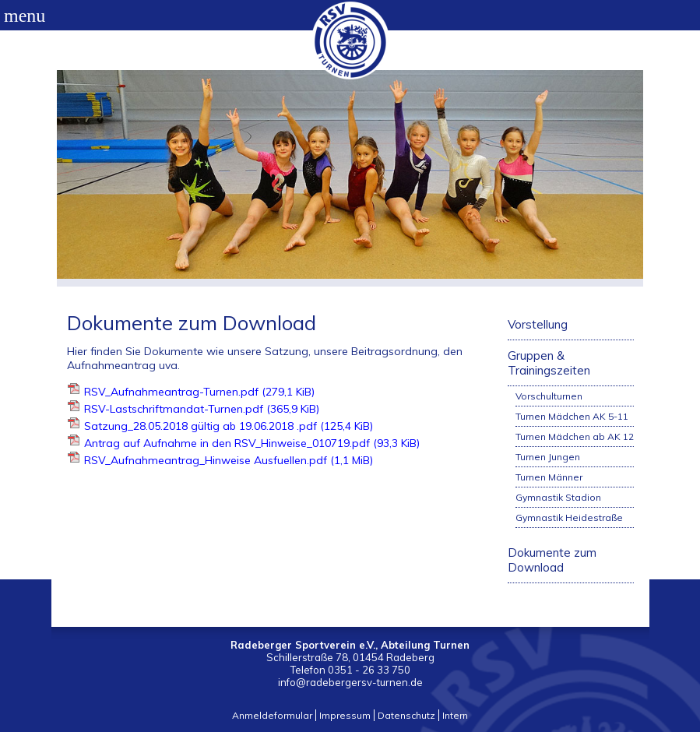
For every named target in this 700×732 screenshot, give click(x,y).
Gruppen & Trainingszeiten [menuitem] (549, 363)
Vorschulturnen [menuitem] (549, 396)
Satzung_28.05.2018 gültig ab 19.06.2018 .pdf (229, 426)
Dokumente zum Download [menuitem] (552, 560)
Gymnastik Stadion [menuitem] (558, 497)
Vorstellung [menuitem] (538, 324)
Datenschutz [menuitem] (406, 715)
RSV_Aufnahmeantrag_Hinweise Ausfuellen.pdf (229, 460)
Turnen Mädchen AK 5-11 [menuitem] (572, 416)
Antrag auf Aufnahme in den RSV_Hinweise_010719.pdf (252, 443)
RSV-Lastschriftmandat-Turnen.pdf (202, 409)
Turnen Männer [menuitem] (549, 477)
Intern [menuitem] (455, 715)
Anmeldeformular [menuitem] (272, 715)
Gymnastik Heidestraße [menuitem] (569, 517)
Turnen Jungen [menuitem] (548, 457)
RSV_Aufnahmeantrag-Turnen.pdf (199, 392)
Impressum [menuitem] (345, 715)
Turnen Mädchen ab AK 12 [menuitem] (575, 436)
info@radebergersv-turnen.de (350, 682)
